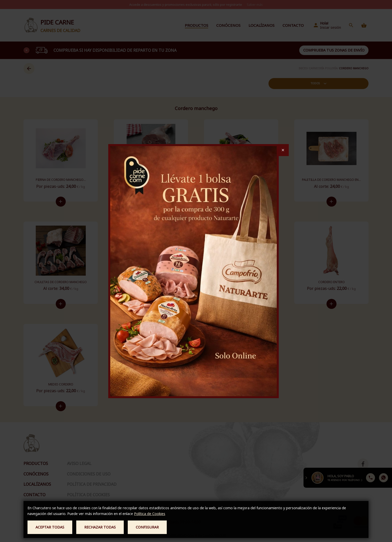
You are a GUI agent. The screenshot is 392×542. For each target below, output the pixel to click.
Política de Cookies (150, 514)
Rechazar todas (100, 527)
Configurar (147, 527)
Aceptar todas (50, 527)
